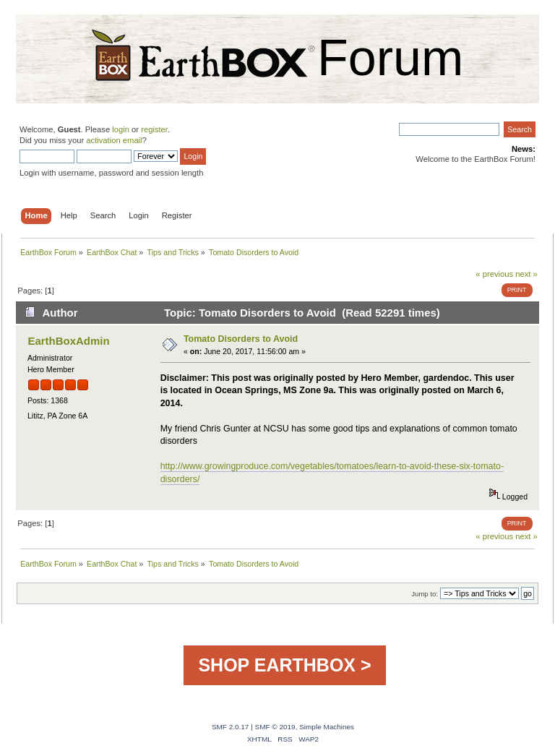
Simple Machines (327, 727)
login (121, 129)
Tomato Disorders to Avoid (241, 339)
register (154, 129)
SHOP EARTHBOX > (284, 665)
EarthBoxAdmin (68, 341)
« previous (494, 274)
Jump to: (425, 594)
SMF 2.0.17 (231, 727)
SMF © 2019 (275, 727)
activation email (114, 140)
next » (526, 274)
